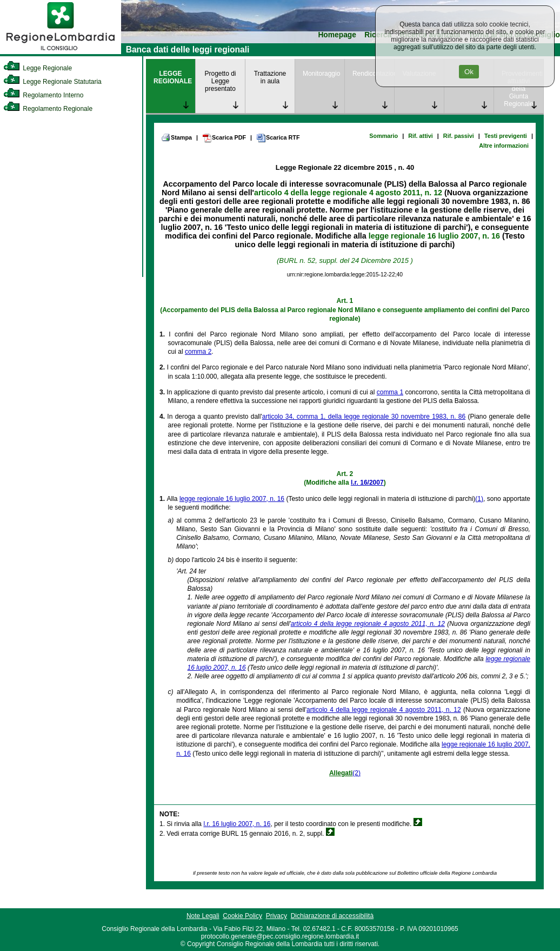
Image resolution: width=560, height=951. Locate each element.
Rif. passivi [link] (459, 136)
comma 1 (390, 392)
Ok (469, 72)
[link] (61, 52)
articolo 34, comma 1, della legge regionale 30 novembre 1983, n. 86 (364, 417)
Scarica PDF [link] (224, 138)
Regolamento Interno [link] (43, 95)
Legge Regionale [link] (38, 68)
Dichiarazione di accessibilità (332, 916)
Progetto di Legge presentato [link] (220, 81)
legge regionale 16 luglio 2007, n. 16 (434, 236)
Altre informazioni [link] (504, 146)
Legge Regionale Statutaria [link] (52, 82)
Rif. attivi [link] (421, 136)
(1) (479, 499)
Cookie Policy (242, 916)
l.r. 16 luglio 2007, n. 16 (237, 824)
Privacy (276, 916)
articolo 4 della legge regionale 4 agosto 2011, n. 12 (348, 193)
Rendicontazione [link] (373, 74)
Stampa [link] (176, 137)
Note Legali (203, 916)
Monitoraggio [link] (321, 74)
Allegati (341, 773)
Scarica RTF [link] (278, 138)
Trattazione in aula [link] (270, 77)
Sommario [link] (384, 136)
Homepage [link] (337, 35)
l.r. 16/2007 (367, 483)
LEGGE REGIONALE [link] (173, 77)
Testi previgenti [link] (506, 136)
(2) (356, 773)
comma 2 (198, 352)
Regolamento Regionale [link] (48, 109)
